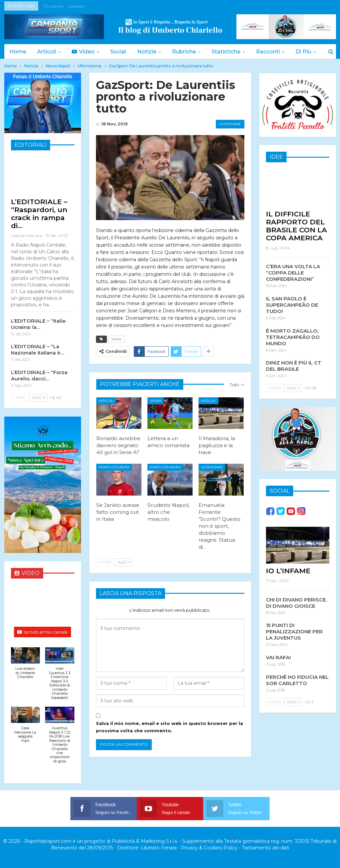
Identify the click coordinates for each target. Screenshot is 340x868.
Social (118, 52)
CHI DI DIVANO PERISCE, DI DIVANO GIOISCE (296, 602)
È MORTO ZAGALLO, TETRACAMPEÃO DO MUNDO (293, 337)
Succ (124, 562)
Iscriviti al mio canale (42, 632)
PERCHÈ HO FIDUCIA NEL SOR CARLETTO (297, 680)
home (117, 339)
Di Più (303, 52)
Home (18, 52)
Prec (105, 562)
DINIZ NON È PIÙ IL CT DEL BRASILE (294, 365)
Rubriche (184, 52)
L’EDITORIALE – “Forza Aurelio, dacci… (39, 375)
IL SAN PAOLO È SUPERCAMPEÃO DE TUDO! (292, 305)
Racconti (268, 52)
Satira (156, 401)
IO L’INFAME (288, 570)
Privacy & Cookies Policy (209, 848)
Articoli (47, 52)
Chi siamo (53, 6)
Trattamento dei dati (265, 848)
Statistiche (226, 52)
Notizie (147, 52)
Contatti (76, 6)
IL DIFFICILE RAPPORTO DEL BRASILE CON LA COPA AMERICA (297, 226)
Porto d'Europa (114, 467)
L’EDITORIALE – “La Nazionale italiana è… (38, 350)
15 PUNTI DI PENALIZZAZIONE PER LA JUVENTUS (294, 631)
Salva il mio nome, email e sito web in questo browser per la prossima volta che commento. (170, 727)
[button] (26, 667)
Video (83, 52)
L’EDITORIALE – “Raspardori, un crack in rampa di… (39, 214)
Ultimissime (230, 124)
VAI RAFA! (278, 657)
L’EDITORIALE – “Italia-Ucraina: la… (39, 324)
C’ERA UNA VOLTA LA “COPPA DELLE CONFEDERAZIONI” (293, 272)
